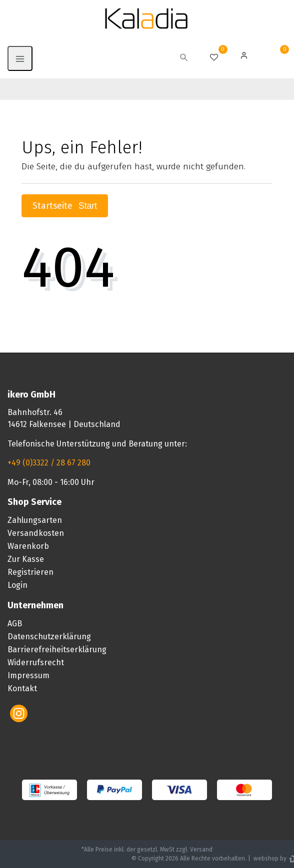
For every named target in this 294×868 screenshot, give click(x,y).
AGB (15, 624)
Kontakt (22, 688)
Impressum (28, 675)
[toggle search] (184, 58)
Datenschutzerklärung (49, 637)
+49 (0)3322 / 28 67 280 (49, 463)
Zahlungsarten (35, 520)
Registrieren (30, 572)
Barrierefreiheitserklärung (57, 650)
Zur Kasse (26, 559)
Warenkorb (28, 546)
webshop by (269, 859)
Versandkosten (36, 533)
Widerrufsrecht (36, 662)
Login (17, 585)
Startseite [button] (65, 206)
